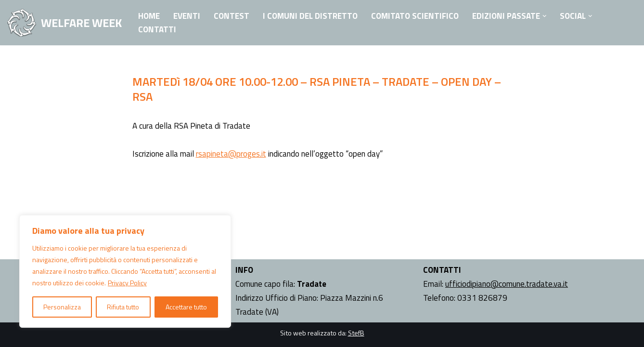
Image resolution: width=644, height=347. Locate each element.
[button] (545, 16)
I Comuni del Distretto (310, 16)
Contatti (157, 29)
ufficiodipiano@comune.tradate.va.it (507, 284)
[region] (125, 271)
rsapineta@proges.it (231, 154)
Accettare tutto (186, 307)
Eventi (187, 16)
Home (149, 16)
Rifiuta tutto (123, 307)
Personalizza (62, 307)
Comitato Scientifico (415, 16)
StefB (356, 333)
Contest (232, 16)
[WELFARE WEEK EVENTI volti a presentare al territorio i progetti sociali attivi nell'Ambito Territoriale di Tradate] (64, 23)
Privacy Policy (127, 283)
